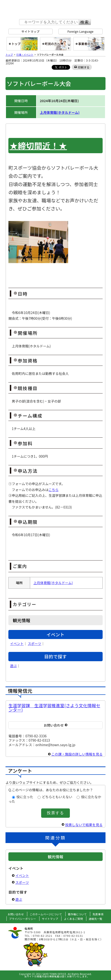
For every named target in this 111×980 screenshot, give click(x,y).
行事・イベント (25, 55)
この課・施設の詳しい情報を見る (77, 754)
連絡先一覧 (96, 919)
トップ (9, 55)
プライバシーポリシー (23, 919)
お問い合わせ (16, 914)
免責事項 (98, 914)
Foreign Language (80, 31)
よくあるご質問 (73, 919)
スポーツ (34, 644)
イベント (17, 644)
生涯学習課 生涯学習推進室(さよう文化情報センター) (54, 707)
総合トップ (22, 44)
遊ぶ (13, 666)
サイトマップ (31, 31)
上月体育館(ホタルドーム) (60, 112)
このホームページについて (46, 914)
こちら (54, 490)
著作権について (77, 914)
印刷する (84, 67)
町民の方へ (56, 44)
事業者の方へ (89, 44)
